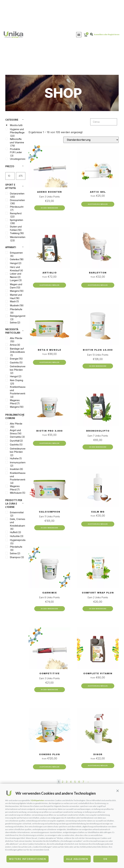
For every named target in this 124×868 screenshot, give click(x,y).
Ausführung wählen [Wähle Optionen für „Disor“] (98, 766)
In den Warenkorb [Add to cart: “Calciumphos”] (50, 528)
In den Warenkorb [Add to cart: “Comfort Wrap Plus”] (98, 609)
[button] (118, 791)
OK (105, 859)
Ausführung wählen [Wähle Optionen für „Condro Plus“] (49, 767)
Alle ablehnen (77, 859)
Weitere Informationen (28, 859)
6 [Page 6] (79, 782)
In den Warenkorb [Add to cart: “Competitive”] (50, 690)
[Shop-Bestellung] (91, 140)
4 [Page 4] (71, 782)
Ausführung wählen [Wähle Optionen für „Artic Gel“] (98, 204)
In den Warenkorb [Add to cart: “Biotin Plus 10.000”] (98, 366)
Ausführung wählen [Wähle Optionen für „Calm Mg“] (98, 524)
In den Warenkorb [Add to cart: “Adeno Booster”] (50, 208)
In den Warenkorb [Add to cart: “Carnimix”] (50, 609)
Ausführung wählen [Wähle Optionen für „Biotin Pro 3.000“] (49, 443)
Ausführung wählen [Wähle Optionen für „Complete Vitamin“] (98, 686)
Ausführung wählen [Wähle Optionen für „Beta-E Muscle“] (49, 362)
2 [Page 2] (63, 782)
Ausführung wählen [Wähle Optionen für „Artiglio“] (49, 285)
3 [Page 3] (67, 782)
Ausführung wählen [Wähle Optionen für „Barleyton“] (98, 285)
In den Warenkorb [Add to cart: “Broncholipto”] (98, 447)
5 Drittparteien (37, 800)
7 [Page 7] (83, 782)
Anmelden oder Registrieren (107, 34)
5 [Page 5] (75, 782)
